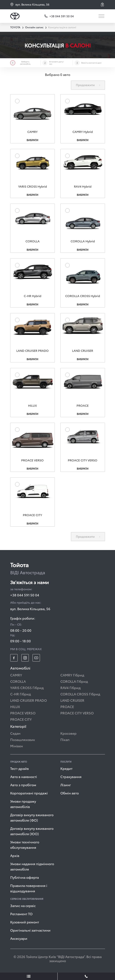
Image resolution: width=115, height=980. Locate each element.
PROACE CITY (21, 720)
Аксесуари (19, 940)
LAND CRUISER (72, 701)
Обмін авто (70, 794)
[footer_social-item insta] (25, 659)
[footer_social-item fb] (14, 659)
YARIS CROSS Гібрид (27, 689)
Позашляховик (23, 741)
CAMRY (16, 676)
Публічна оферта (25, 878)
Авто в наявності (24, 778)
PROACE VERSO (23, 714)
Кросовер (68, 734)
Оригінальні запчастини (30, 931)
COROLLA (18, 682)
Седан (15, 734)
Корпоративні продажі (29, 794)
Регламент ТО (21, 915)
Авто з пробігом (23, 786)
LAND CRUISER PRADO (29, 701)
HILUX (15, 708)
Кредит (66, 770)
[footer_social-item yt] (36, 659)
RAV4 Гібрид (71, 689)
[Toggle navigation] (102, 16)
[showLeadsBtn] (29, 976)
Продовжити (88, 85)
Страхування (71, 778)
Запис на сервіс (23, 907)
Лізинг (66, 786)
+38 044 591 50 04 (25, 596)
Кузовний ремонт (25, 923)
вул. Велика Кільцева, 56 (30, 4)
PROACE (67, 708)
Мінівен (17, 747)
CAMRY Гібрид (72, 676)
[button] (103, 4)
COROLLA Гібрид (74, 682)
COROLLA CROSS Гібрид (80, 695)
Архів (15, 857)
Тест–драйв (20, 770)
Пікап (65, 741)
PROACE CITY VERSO (77, 714)
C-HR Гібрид (21, 695)
